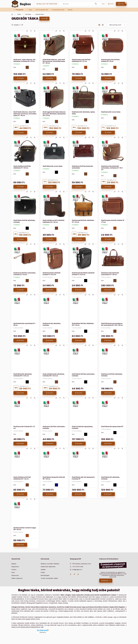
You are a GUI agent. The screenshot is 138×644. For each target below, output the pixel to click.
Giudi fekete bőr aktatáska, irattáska (110, 478)
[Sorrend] (117, 25)
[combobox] (80, 4)
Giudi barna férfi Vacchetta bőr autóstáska (82, 167)
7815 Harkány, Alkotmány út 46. (82, 564)
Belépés (14, 564)
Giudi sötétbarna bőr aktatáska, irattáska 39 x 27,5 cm (54, 375)
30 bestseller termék (58, 10)
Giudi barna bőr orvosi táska (111, 112)
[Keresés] (96, 4)
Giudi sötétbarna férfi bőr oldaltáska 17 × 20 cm (22, 167)
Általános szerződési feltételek (50, 564)
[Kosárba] (20, 78)
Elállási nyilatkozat (17, 578)
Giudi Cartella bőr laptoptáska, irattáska (82, 427)
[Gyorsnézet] (35, 31)
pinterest (74, 574)
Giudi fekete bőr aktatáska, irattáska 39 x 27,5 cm (23, 375)
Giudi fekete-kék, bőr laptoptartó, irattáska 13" (83, 478)
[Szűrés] (44, 19)
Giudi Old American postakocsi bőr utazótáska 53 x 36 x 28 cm (112, 324)
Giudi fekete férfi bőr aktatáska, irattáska (24, 221)
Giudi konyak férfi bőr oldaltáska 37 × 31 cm (83, 221)
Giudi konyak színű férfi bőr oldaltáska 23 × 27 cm (81, 60)
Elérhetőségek (45, 575)
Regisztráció (15, 567)
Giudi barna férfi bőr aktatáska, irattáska (112, 375)
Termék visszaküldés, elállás (49, 578)
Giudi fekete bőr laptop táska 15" (112, 427)
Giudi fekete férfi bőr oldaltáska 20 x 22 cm (83, 324)
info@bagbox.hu (77, 570)
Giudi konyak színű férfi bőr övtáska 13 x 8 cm (110, 60)
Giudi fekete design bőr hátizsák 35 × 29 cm (54, 478)
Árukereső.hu (43, 632)
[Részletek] (50, 290)
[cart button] (121, 4)
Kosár (13, 572)
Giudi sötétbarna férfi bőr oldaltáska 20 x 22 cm (22, 478)
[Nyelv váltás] (103, 4)
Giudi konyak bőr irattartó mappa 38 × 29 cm (25, 529)
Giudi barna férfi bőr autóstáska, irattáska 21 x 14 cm (25, 274)
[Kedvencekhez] (31, 31)
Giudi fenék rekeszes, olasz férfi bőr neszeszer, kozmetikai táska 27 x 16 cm (54, 61)
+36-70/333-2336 (51, 4)
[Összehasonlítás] (27, 31)
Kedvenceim (15, 575)
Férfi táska (28, 14)
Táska (19, 14)
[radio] (103, 25)
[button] (18, 10)
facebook (71, 574)
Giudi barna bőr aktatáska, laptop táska (83, 113)
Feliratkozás (105, 580)
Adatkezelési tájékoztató (48, 567)
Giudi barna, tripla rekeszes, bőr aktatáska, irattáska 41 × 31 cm (24, 60)
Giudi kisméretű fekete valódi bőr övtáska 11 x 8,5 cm (83, 274)
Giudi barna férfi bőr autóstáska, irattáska (54, 427)
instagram (78, 574)
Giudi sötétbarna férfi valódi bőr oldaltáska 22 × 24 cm (54, 221)
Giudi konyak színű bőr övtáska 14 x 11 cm (113, 221)
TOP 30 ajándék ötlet (42, 10)
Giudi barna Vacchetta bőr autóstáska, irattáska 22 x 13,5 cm (112, 168)
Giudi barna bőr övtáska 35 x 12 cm (24, 427)
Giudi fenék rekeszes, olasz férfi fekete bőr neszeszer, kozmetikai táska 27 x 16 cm (25, 114)
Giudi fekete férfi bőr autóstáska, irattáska (83, 375)
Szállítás (43, 570)
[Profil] (111, 4)
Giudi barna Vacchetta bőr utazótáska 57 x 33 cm (110, 274)
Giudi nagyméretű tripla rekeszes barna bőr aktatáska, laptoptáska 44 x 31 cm (54, 114)
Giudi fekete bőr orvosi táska (53, 166)
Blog (30, 10)
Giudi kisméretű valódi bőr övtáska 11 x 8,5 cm (52, 274)
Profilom (14, 570)
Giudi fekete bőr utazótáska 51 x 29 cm (24, 324)
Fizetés (43, 572)
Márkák (70, 10)
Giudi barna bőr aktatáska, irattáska (52, 324)
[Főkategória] (12, 14)
